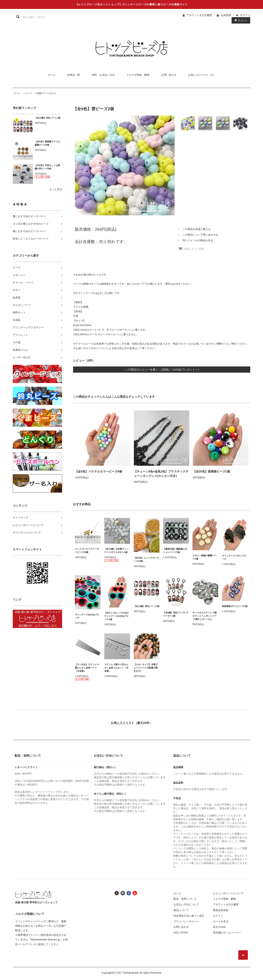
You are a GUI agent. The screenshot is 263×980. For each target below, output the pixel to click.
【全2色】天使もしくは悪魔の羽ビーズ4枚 (47, 167)
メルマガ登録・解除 (138, 75)
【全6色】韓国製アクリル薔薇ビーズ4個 (47, 143)
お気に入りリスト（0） (202, 75)
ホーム (52, 75)
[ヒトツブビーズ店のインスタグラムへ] (123, 893)
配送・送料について (185, 899)
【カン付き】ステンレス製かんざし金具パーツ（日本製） (87, 668)
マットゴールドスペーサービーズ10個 (87, 551)
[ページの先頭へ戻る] (243, 955)
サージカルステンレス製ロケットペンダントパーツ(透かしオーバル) (205, 616)
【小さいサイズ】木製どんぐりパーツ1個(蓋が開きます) (146, 668)
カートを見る (221, 921)
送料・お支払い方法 (103, 75)
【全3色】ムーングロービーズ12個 (146, 560)
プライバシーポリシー (186, 921)
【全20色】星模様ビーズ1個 (211, 471)
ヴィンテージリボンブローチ (234, 557)
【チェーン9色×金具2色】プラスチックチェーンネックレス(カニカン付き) (161, 474)
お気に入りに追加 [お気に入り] (191, 249)
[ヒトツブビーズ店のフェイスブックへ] (129, 893)
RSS (176, 933)
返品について (181, 910)
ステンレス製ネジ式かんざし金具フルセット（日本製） (116, 668)
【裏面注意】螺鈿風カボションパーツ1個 (175, 551)
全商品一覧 (74, 75)
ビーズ (28, 93)
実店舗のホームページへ (227, 933)
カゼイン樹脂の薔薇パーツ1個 (205, 557)
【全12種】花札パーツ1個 (47, 118)
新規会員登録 (221, 910)
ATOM (184, 933)
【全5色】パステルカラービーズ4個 (98, 471)
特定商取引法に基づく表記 (189, 916)
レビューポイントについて (228, 893)
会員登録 (226, 15)
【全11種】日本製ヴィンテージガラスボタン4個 (116, 551)
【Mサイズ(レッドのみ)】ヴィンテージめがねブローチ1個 (117, 616)
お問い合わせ (169, 75)
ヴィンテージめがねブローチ (87, 616)
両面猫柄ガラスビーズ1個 (235, 606)
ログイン (245, 15)
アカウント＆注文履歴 (199, 15)
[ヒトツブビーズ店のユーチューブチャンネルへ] (135, 893)
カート (240, 20)
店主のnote (219, 927)
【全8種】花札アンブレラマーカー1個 (176, 614)
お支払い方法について (186, 904)
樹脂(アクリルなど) (46, 93)
